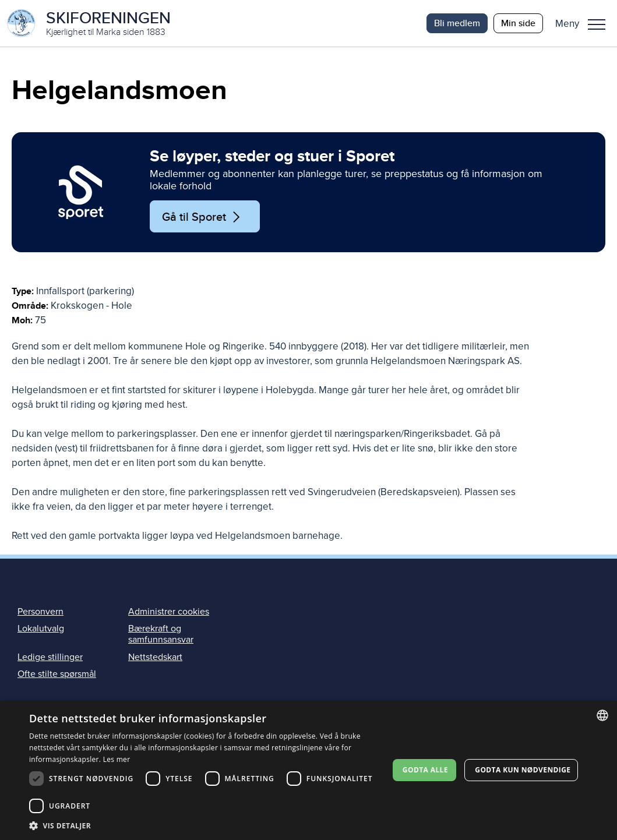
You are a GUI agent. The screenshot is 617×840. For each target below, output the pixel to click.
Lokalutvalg (41, 629)
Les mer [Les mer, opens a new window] (117, 759)
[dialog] (308, 770)
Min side (518, 23)
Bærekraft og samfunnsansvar (161, 634)
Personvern (40, 612)
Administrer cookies (169, 612)
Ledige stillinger (50, 657)
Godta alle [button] (425, 770)
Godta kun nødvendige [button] (523, 770)
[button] (585, 23)
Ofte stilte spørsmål (57, 674)
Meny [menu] (597, 24)
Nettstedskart (155, 657)
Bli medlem (457, 23)
